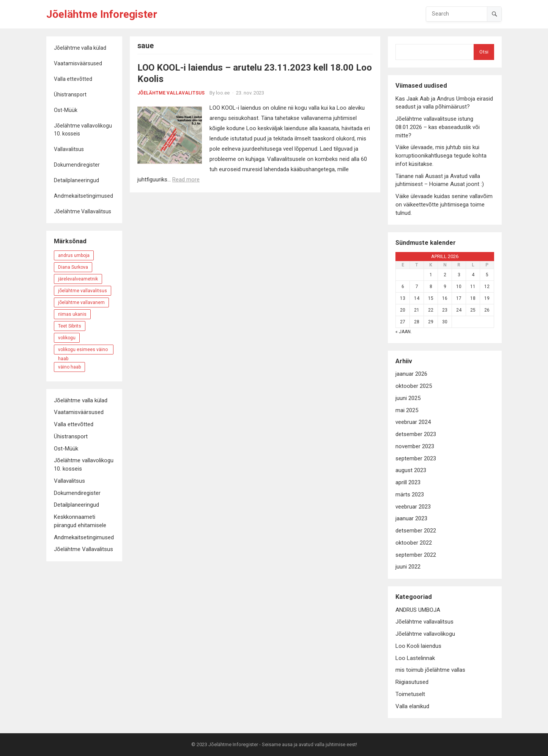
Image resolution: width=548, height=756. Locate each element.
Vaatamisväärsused (78, 63)
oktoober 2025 (414, 386)
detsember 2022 (416, 531)
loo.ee (223, 93)
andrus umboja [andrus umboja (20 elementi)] (74, 255)
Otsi (484, 52)
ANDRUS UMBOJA (418, 610)
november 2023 (415, 446)
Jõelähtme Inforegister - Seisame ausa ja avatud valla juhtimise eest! (283, 744)
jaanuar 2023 (411, 518)
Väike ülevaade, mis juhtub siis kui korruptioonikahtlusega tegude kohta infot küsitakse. (441, 156)
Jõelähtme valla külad (80, 48)
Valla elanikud (412, 706)
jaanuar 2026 (411, 374)
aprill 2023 (408, 482)
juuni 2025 (408, 398)
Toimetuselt (410, 694)
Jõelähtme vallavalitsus (171, 93)
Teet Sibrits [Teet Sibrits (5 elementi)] (70, 326)
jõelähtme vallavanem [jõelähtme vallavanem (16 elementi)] (81, 302)
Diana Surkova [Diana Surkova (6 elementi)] (73, 267)
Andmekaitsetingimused (83, 196)
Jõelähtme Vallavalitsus (83, 211)
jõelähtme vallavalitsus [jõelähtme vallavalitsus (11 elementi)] (83, 291)
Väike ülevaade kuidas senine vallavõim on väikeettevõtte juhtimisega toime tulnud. (444, 205)
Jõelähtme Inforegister (102, 14)
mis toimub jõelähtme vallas (430, 670)
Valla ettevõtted (73, 79)
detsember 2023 (416, 434)
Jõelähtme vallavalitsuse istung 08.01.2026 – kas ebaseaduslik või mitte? (438, 127)
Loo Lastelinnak (415, 658)
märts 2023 (410, 495)
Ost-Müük (66, 110)
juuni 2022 (408, 567)
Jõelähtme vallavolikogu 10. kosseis (83, 130)
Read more (186, 180)
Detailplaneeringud (76, 180)
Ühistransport (70, 94)
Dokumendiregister (77, 165)
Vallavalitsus (69, 149)
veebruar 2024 (413, 422)
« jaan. (404, 332)
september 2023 (416, 458)
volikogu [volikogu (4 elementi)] (67, 338)
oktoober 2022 (414, 543)
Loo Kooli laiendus (418, 646)
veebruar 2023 (413, 507)
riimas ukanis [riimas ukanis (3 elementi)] (72, 314)
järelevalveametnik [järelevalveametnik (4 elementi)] (78, 279)
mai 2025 (407, 410)
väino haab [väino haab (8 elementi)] (69, 367)
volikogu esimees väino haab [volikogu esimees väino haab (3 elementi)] (83, 351)
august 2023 (411, 470)
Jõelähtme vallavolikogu (425, 634)
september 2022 (416, 555)
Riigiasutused (412, 682)
